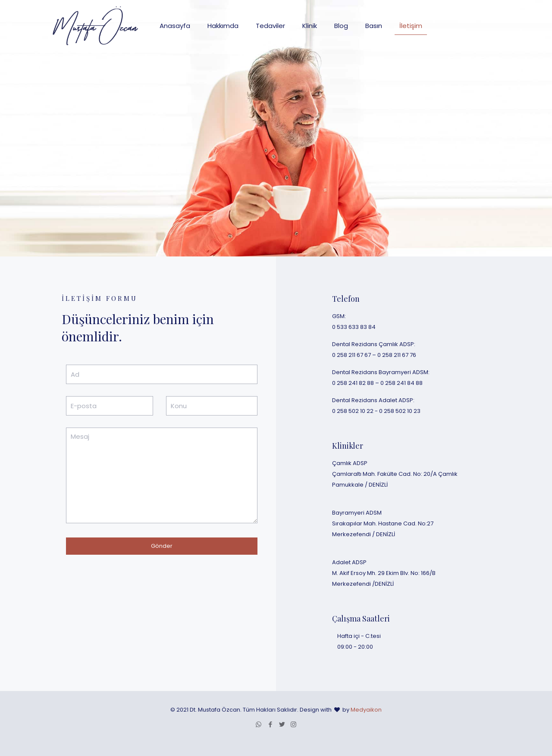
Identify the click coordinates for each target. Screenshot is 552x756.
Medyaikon (366, 710)
